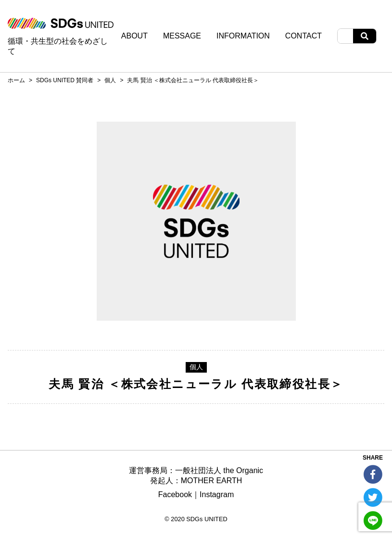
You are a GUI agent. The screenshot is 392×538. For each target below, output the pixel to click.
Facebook (175, 494)
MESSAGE (182, 36)
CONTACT (303, 36)
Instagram (217, 494)
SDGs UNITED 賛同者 (65, 80)
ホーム (16, 80)
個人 (110, 80)
